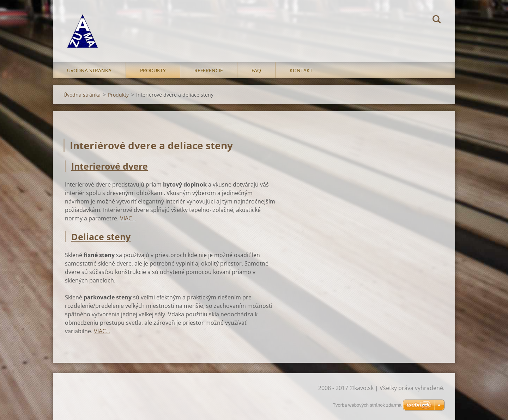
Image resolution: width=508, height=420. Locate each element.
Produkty (153, 70)
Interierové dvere (110, 166)
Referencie (209, 70)
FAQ (256, 70)
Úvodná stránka (89, 70)
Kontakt (301, 70)
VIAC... (128, 218)
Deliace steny (101, 237)
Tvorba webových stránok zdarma (367, 405)
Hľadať (437, 20)
